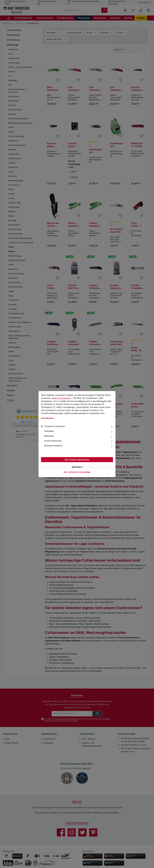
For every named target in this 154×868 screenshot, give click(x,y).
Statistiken (49, 431)
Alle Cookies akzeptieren (77, 460)
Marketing (49, 436)
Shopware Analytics (53, 446)
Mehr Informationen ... (62, 398)
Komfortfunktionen (53, 441)
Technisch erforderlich (55, 426)
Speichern (77, 467)
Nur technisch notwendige (77, 472)
